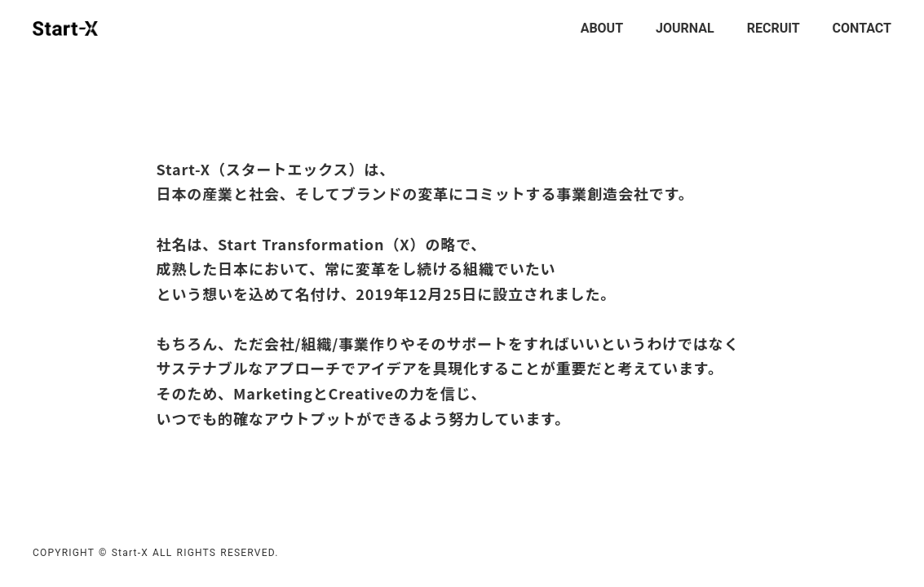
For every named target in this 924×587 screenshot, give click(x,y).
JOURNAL (685, 28)
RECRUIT (774, 28)
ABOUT (602, 28)
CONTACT (862, 28)
